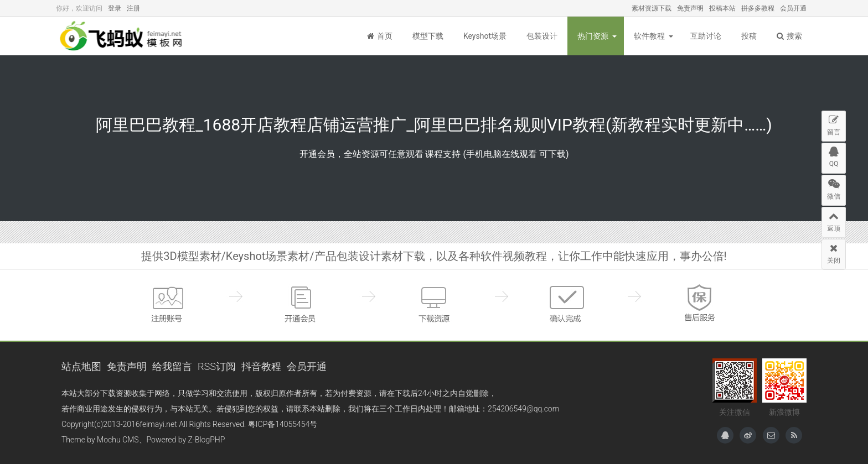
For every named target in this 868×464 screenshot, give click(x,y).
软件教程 (649, 36)
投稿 (749, 36)
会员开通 (793, 8)
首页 (380, 36)
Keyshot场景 (485, 36)
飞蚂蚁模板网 (122, 36)
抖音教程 (261, 366)
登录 (115, 8)
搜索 (789, 36)
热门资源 (593, 36)
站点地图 (81, 366)
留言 (834, 124)
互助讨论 (706, 36)
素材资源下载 (652, 8)
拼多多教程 (758, 8)
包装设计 (542, 36)
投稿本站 (722, 8)
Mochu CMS (118, 440)
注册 (133, 8)
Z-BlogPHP (207, 440)
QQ (834, 155)
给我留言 (172, 366)
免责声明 (690, 8)
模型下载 (428, 36)
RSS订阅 (217, 366)
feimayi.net (158, 424)
